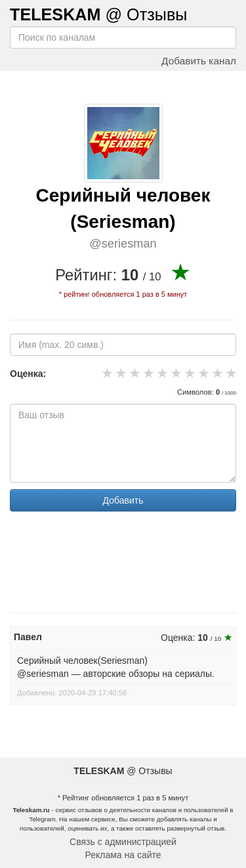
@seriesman (123, 244)
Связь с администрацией (123, 842)
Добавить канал (199, 61)
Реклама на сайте (123, 855)
